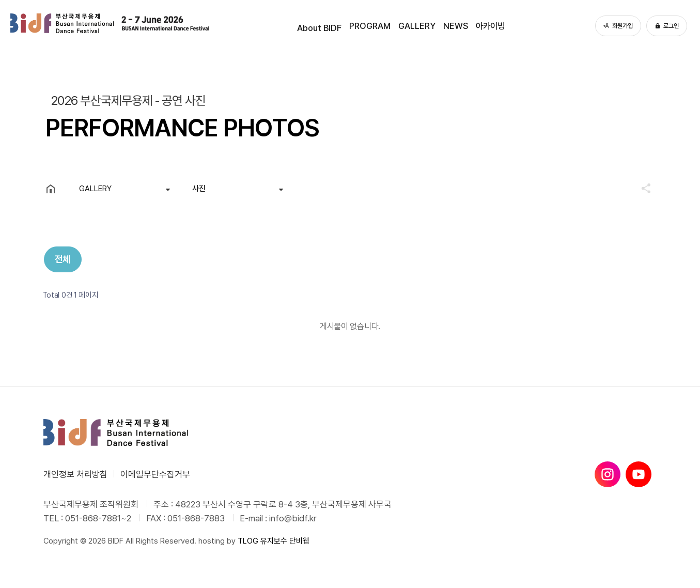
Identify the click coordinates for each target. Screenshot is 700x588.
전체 (63, 259)
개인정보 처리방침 (75, 474)
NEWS (460, 26)
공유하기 (641, 188)
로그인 (667, 26)
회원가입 (618, 26)
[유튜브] (639, 474)
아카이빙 (501, 26)
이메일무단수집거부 (155, 474)
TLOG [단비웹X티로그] (248, 541)
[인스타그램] (608, 474)
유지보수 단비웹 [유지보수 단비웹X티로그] (285, 541)
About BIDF (304, 26)
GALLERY (416, 26)
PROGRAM (362, 26)
